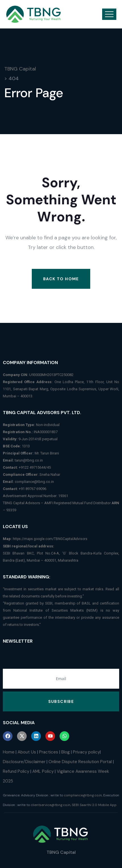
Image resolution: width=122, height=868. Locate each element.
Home (9, 752)
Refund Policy (16, 771)
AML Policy (43, 771)
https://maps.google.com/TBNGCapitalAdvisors (50, 539)
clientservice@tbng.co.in (51, 805)
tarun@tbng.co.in (29, 460)
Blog (66, 752)
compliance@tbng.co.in (34, 482)
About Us (27, 752)
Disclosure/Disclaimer (24, 762)
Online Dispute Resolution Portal (80, 762)
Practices (49, 752)
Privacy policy (86, 752)
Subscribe (61, 701)
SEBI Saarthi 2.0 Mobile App (94, 805)
